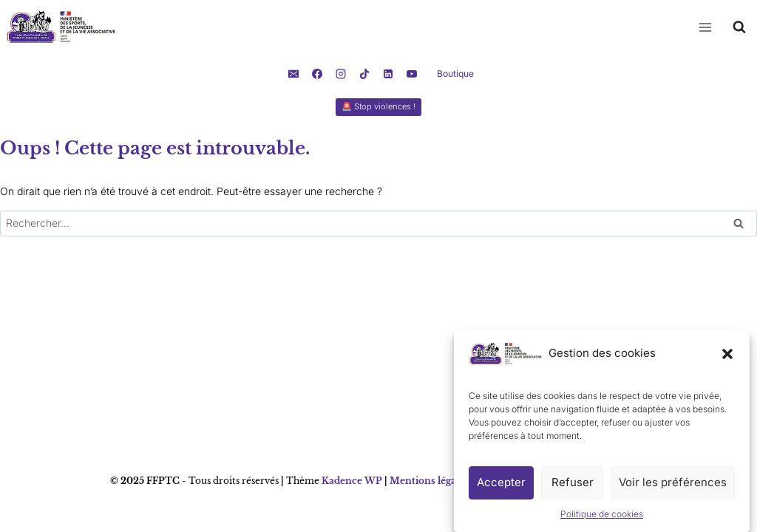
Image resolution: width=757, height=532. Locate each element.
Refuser (573, 487)
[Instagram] (341, 74)
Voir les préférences (673, 487)
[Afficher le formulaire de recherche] (739, 27)
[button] (727, 358)
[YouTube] (412, 74)
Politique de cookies (602, 518)
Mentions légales (429, 481)
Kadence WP (352, 481)
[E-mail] (293, 74)
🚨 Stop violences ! (378, 106)
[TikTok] (364, 74)
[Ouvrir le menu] (705, 27)
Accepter (501, 487)
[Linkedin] (388, 74)
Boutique (455, 74)
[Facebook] (317, 74)
